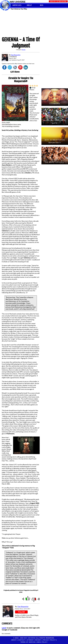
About (3, 640)
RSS (42, 5)
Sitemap (19, 640)
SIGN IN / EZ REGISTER (58, 1)
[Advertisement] (34, 23)
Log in (4, 628)
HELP (29, 5)
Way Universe (30, 638)
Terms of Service (54, 640)
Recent (27, 640)
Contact (11, 640)
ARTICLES (17, 5)
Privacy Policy (39, 640)
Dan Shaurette (23, 607)
